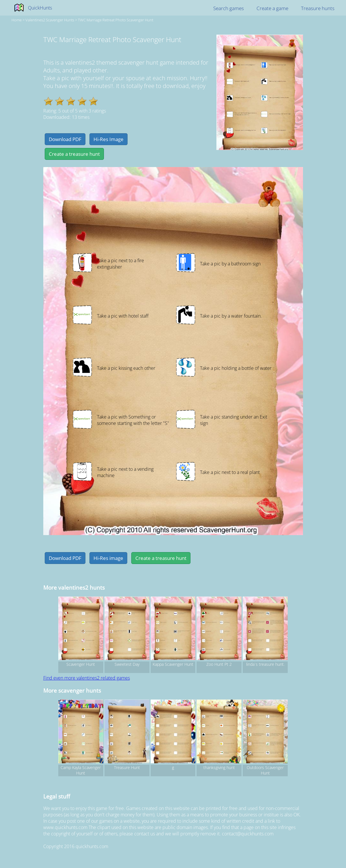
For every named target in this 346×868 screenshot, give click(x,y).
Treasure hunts (318, 8)
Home (17, 20)
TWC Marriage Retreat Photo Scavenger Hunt (116, 20)
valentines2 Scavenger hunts (50, 20)
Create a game (272, 8)
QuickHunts (40, 8)
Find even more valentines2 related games (87, 678)
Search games (229, 8)
